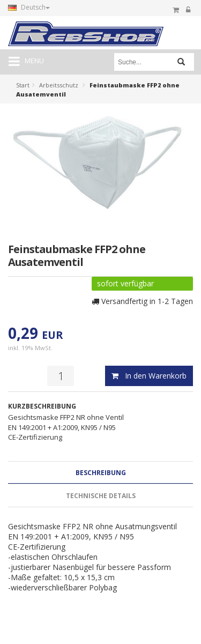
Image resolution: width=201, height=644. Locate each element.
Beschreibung (101, 473)
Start (23, 85)
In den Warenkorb (149, 376)
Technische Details (101, 496)
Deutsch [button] (29, 7)
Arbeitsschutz (59, 85)
